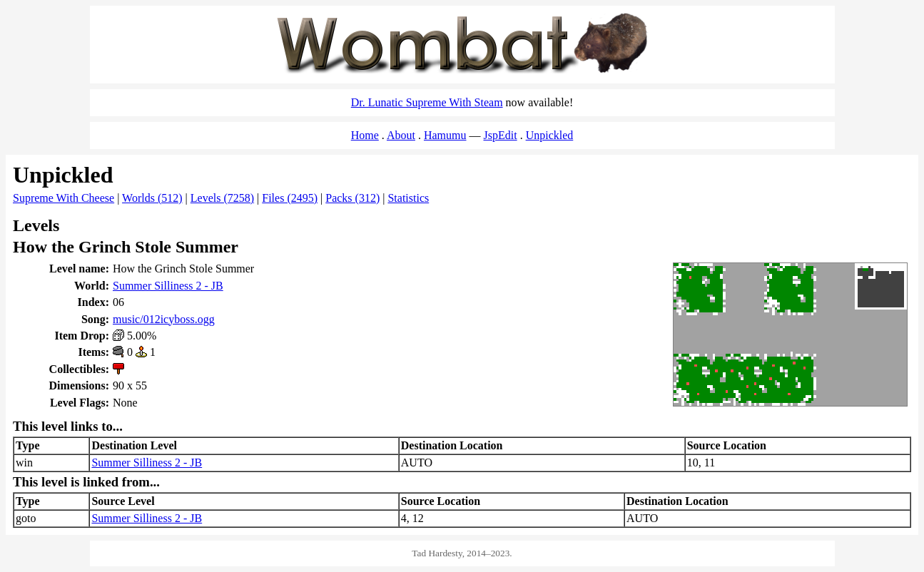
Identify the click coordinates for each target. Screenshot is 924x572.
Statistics (408, 198)
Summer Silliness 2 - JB (168, 286)
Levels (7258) (222, 198)
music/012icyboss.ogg (164, 319)
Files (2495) (290, 198)
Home (365, 135)
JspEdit (501, 135)
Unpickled (550, 135)
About (401, 135)
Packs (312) (352, 198)
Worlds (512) (152, 198)
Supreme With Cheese (64, 198)
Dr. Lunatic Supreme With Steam (427, 102)
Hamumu (445, 135)
